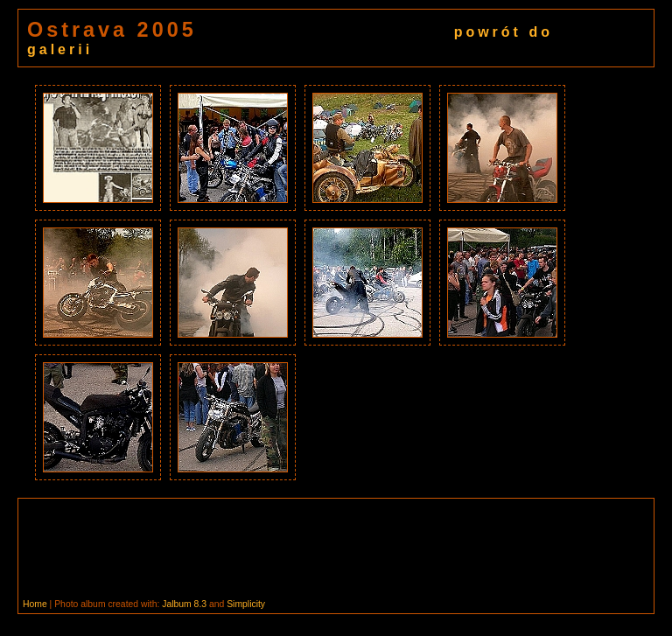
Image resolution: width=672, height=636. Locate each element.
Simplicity (246, 604)
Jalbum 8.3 (184, 604)
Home (35, 604)
